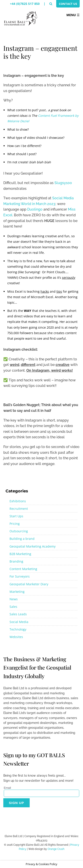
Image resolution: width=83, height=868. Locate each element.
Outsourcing (19, 531)
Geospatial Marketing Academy (33, 546)
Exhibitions (18, 501)
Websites (16, 637)
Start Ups (16, 516)
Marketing (17, 592)
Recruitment (19, 509)
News (14, 599)
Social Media (19, 622)
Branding (16, 561)
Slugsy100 (63, 183)
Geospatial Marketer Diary (29, 584)
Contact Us (68, 4)
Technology (18, 629)
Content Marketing (23, 569)
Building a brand (22, 539)
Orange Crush (56, 849)
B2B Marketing (20, 554)
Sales (13, 607)
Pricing (15, 524)
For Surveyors (20, 576)
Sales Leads (18, 614)
